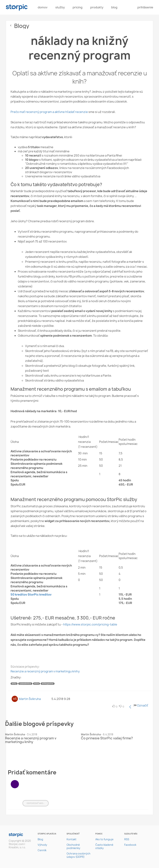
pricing (77, 7)
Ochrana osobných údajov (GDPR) (78, 855)
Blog (114, 7)
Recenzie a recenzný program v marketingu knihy (45, 671)
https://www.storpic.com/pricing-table (90, 624)
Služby (60, 7)
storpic (17, 7)
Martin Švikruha (30, 699)
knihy (14, 684)
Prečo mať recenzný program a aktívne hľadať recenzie (49, 112)
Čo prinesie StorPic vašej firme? (107, 738)
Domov (43, 7)
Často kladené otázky (104, 846)
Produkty (97, 7)
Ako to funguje (104, 839)
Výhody (42, 845)
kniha (36, 684)
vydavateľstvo (25, 684)
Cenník (42, 850)
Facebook (130, 845)
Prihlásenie (145, 7)
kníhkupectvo (48, 684)
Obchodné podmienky (73, 846)
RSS (127, 839)
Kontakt (71, 839)
